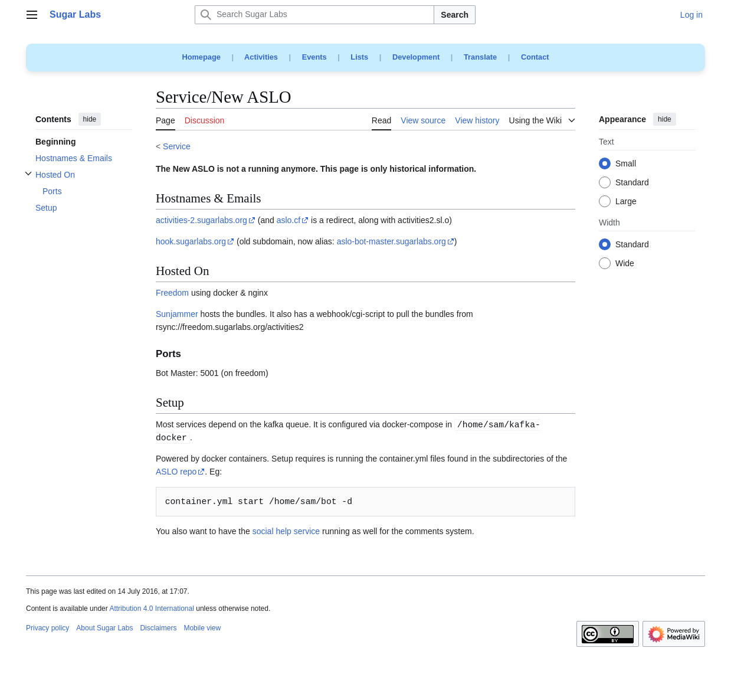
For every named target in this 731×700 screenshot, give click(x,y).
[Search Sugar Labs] (314, 15)
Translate (480, 57)
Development (416, 57)
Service (177, 146)
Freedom (172, 293)
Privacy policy (47, 628)
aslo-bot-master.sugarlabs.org (391, 241)
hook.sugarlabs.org (191, 241)
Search (455, 15)
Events (314, 57)
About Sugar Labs (104, 628)
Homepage (201, 57)
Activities (261, 57)
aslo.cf (289, 220)
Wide (625, 264)
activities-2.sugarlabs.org (201, 220)
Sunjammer (177, 314)
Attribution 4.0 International (151, 609)
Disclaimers (158, 628)
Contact (535, 57)
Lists (359, 57)
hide (90, 119)
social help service (286, 531)
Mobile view (202, 628)
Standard (632, 183)
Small (626, 164)
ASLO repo (176, 472)
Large (626, 202)
